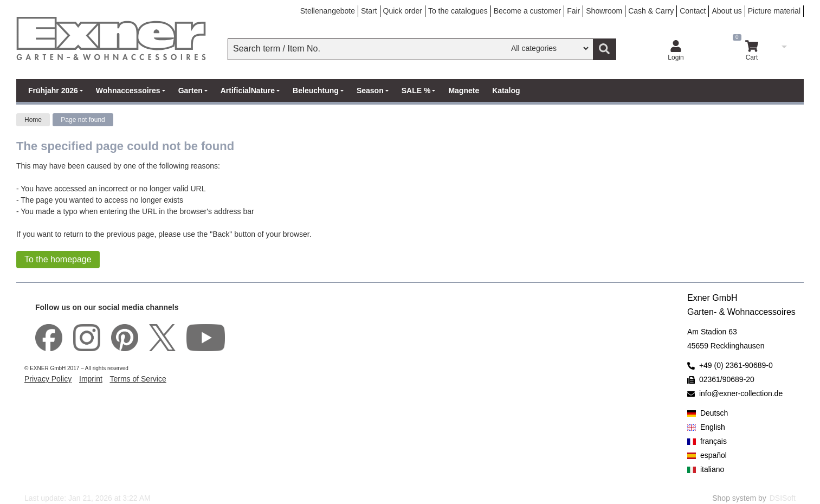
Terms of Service (138, 379)
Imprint (91, 379)
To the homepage (58, 259)
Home (33, 120)
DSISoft (783, 498)
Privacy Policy (48, 379)
